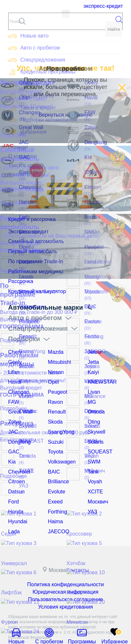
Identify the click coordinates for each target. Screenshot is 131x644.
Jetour (94, 347)
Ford (13, 483)
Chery (14, 347)
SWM (93, 446)
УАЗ (92, 492)
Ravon (54, 392)
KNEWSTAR (100, 374)
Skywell (95, 419)
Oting (93, 410)
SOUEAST (99, 438)
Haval (14, 374)
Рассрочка (19, 278)
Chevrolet (18, 455)
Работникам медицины (32, 269)
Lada (13, 510)
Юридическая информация (65, 569)
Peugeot (56, 383)
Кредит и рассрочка (40, 220)
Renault (56, 401)
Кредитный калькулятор (33, 287)
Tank (93, 455)
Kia (11, 446)
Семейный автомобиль (33, 242)
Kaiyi (93, 365)
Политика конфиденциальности (65, 562)
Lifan (13, 365)
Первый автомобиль (30, 251)
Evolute (55, 474)
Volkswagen (60, 446)
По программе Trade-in (32, 260)
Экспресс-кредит (103, 6)
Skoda (54, 410)
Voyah (94, 464)
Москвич (97, 483)
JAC (12, 419)
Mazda (55, 347)
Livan (93, 383)
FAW (13, 392)
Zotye (14, 410)
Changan (17, 383)
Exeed (54, 483)
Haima (54, 501)
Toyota (54, 438)
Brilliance (57, 464)
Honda (15, 492)
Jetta (93, 356)
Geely (14, 356)
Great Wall (19, 401)
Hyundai (16, 501)
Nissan (55, 365)
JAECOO (57, 510)
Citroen (15, 464)
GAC (13, 438)
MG (92, 392)
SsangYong (59, 419)
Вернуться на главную (66, 115)
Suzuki (55, 428)
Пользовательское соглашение (66, 575)
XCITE (94, 474)
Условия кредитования (65, 582)
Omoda (95, 401)
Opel (53, 374)
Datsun (15, 474)
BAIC (53, 455)
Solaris (95, 428)
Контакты (80, 548)
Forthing (56, 492)
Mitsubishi (58, 356)
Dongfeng (18, 428)
